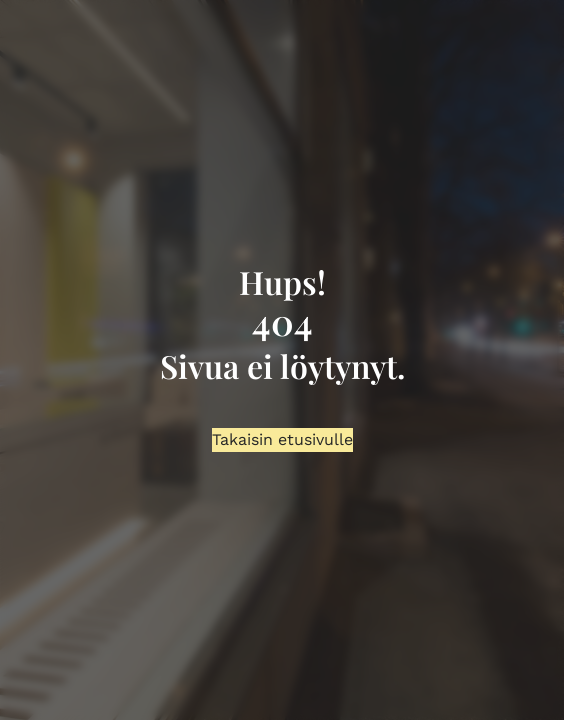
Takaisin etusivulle (282, 439)
